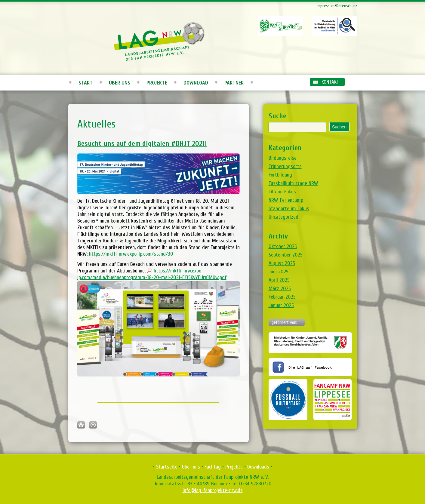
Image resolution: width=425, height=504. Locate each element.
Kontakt (330, 82)
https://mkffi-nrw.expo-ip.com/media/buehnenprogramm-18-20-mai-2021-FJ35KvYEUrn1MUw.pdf (152, 274)
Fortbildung (280, 175)
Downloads (258, 467)
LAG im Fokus (282, 192)
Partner (234, 83)
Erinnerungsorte (285, 166)
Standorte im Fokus (289, 209)
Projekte (157, 83)
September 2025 (286, 255)
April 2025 (279, 280)
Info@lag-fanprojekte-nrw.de (213, 490)
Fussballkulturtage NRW (293, 183)
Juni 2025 (279, 272)
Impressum (326, 6)
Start (86, 83)
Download (196, 83)
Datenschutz (347, 6)
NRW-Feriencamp (286, 200)
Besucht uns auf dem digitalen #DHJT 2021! (142, 144)
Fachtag (213, 467)
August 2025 (282, 263)
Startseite (167, 467)
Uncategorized (283, 217)
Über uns (120, 83)
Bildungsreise (283, 158)
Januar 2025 (281, 305)
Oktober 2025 (283, 246)
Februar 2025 (282, 297)
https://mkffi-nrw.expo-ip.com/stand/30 (131, 254)
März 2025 (280, 289)
